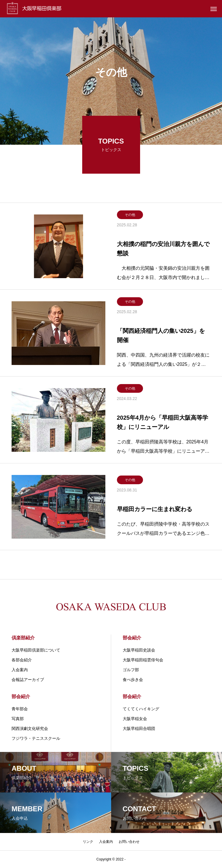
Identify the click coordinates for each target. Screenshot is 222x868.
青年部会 (20, 709)
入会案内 (20, 670)
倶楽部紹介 (23, 638)
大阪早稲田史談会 (139, 650)
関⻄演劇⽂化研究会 (30, 728)
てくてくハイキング (141, 709)
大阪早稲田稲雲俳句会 (143, 660)
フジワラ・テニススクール (36, 738)
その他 (130, 215)
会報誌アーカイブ (28, 680)
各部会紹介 (22, 660)
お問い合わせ (129, 842)
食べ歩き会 (133, 680)
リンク (88, 842)
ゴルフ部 (131, 670)
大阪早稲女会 (135, 719)
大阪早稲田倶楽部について (36, 650)
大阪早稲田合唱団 (139, 728)
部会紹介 (132, 638)
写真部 (18, 719)
